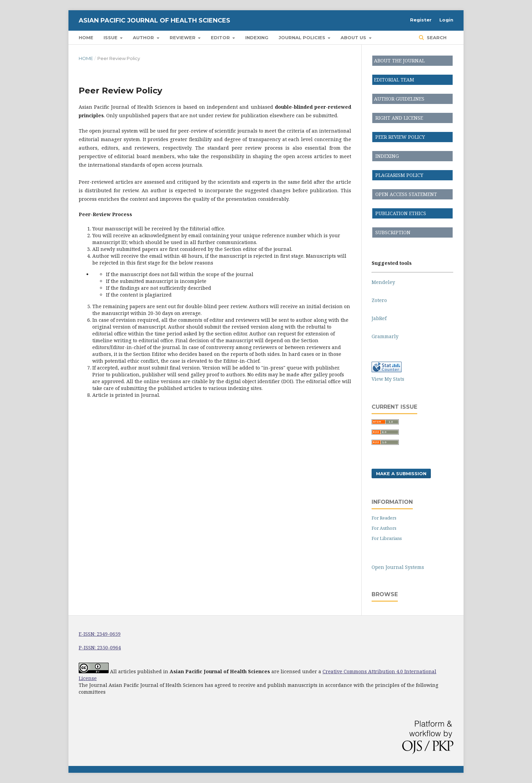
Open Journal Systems (398, 567)
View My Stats (388, 379)
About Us (354, 37)
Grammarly (385, 336)
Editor (221, 37)
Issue (111, 37)
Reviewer (183, 37)
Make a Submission (401, 473)
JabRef (379, 318)
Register (421, 20)
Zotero (379, 300)
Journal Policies (303, 37)
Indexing (257, 37)
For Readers (384, 518)
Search (436, 37)
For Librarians (387, 538)
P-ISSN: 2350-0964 (100, 648)
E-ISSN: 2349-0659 (100, 634)
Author (144, 37)
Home (86, 37)
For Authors (384, 528)
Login (446, 20)
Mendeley (383, 282)
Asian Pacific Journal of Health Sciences (154, 20)
